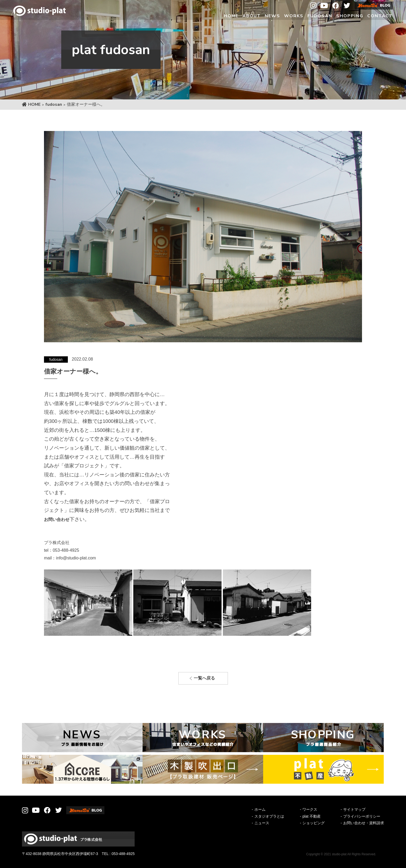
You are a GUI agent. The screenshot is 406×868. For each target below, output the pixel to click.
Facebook (336, 6)
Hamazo (374, 6)
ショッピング (314, 823)
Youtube (324, 6)
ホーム (260, 809)
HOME (34, 104)
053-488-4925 (123, 854)
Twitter (347, 6)
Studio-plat (39, 11)
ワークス (310, 809)
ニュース (262, 823)
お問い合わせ (57, 520)
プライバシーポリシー (362, 816)
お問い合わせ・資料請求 (364, 823)
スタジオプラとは (269, 816)
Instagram (313, 6)
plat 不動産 (311, 816)
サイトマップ (354, 809)
